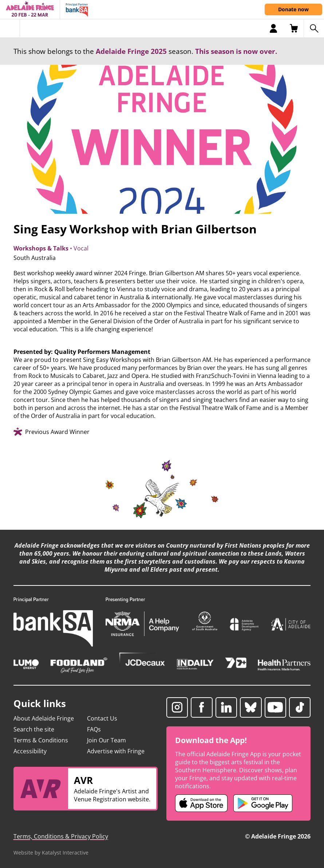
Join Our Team (106, 740)
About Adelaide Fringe (44, 718)
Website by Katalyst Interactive (51, 853)
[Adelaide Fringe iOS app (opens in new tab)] (201, 803)
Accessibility (30, 751)
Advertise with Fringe (116, 751)
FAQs (94, 729)
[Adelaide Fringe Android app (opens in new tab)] (263, 803)
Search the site (34, 729)
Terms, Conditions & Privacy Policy (61, 836)
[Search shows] (314, 28)
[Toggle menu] (10, 28)
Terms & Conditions (41, 740)
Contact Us (102, 718)
